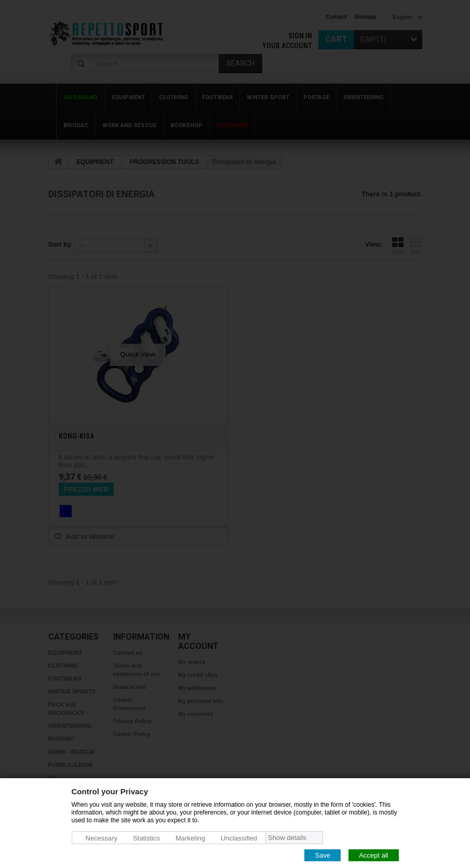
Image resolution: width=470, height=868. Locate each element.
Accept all (373, 855)
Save (323, 855)
